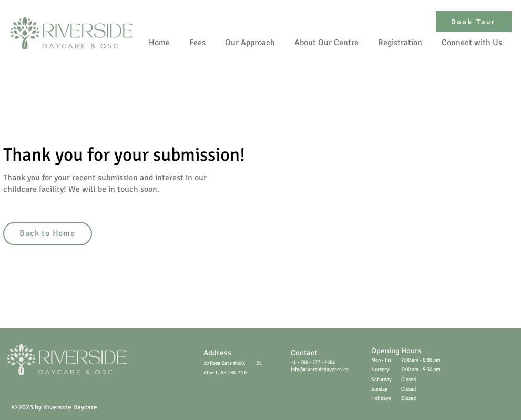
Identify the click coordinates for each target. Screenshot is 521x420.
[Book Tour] (474, 22)
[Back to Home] (48, 234)
